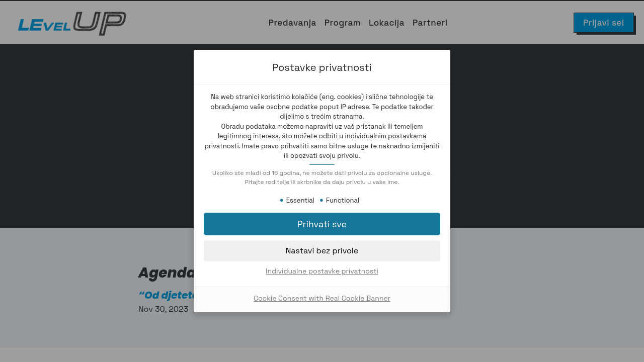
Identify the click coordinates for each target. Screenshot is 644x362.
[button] (322, 224)
